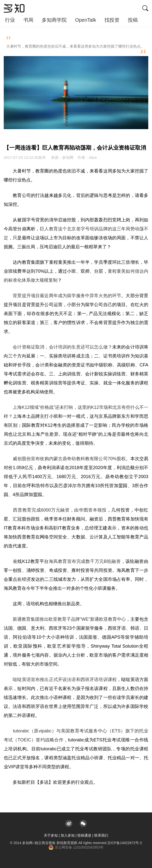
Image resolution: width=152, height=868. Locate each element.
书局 (28, 20)
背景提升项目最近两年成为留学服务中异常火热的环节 (67, 296)
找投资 (112, 20)
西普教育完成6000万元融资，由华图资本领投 (60, 510)
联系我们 (101, 835)
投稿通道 (84, 835)
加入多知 (68, 835)
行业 (10, 20)
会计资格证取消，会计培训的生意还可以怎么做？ (62, 347)
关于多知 (51, 835)
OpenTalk (86, 20)
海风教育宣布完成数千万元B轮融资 (85, 561)
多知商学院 (54, 20)
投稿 (133, 20)
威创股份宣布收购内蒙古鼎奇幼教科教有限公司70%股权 (69, 459)
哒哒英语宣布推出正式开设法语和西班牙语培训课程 (65, 680)
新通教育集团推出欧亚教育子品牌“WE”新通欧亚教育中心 (69, 619)
